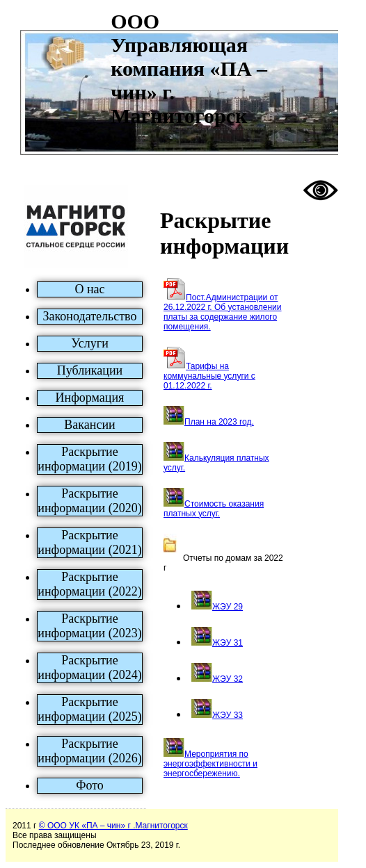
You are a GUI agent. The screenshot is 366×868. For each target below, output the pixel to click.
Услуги (90, 343)
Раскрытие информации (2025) (89, 709)
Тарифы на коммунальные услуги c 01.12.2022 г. (209, 376)
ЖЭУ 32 (228, 679)
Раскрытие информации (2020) (89, 501)
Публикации (90, 370)
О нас (89, 289)
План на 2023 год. (219, 422)
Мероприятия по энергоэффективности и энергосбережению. (210, 764)
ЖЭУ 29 (228, 607)
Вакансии (89, 425)
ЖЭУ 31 (228, 643)
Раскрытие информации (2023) (89, 626)
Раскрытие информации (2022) (89, 584)
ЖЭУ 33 (228, 715)
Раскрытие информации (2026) (89, 751)
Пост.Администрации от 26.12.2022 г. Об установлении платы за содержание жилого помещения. (223, 312)
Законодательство (90, 316)
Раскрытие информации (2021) (89, 542)
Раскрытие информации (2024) (89, 668)
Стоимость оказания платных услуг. (214, 509)
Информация (90, 398)
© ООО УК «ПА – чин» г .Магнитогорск (113, 826)
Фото (90, 785)
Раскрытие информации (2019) (89, 459)
